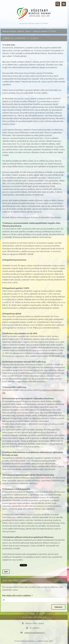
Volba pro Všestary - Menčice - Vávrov (16, 31)
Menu (64, 4)
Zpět (6, 572)
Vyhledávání (58, 4)
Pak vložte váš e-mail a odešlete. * (17, 596)
